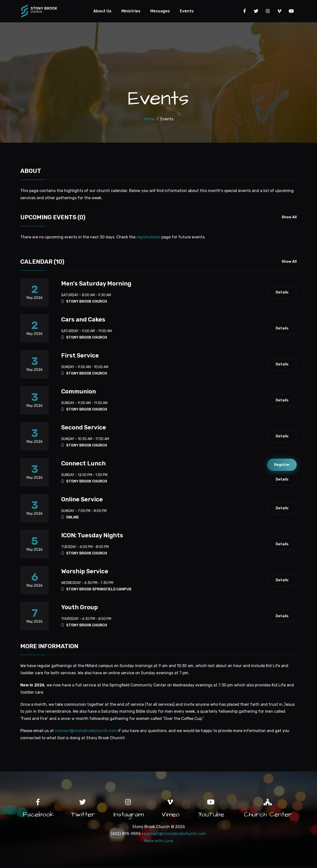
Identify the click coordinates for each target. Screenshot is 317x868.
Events (187, 11)
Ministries (131, 11)
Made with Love (158, 842)
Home (149, 119)
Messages (160, 11)
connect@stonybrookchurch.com (86, 731)
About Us (103, 11)
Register (282, 465)
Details (282, 293)
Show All (289, 218)
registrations (148, 238)
